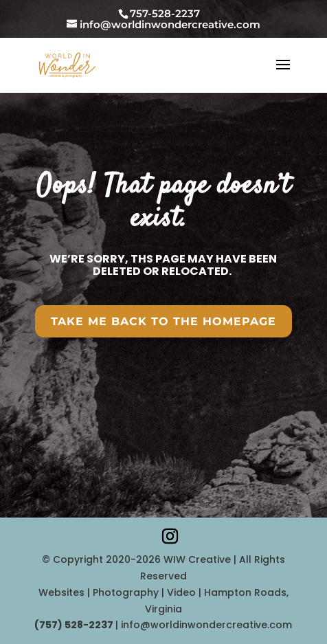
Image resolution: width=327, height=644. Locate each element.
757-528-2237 (165, 13)
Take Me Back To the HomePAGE (163, 321)
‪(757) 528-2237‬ (75, 625)
